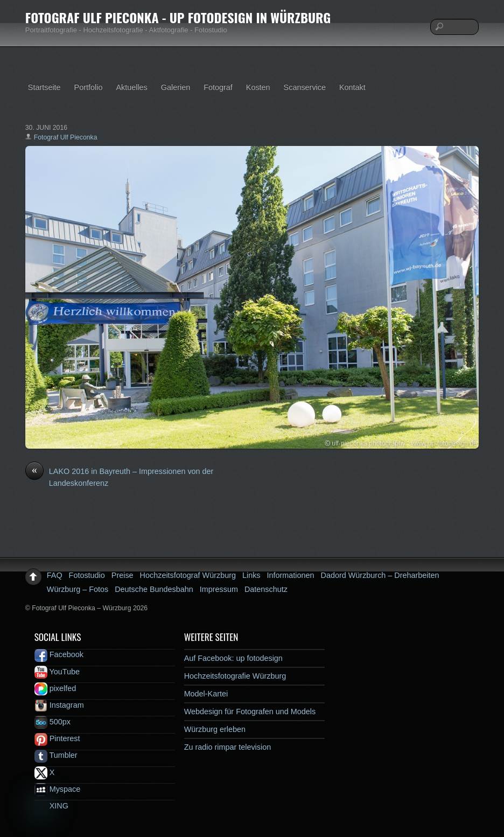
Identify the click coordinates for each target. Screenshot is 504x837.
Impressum (219, 589)
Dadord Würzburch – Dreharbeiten (380, 575)
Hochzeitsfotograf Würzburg (188, 575)
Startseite (44, 87)
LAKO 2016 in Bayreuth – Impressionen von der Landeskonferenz (120, 477)
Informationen (291, 575)
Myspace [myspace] (58, 789)
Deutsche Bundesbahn (154, 589)
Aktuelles (131, 87)
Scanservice (305, 87)
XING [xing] (51, 806)
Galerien (176, 87)
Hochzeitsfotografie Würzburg (235, 676)
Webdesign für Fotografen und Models (250, 712)
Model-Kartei (206, 694)
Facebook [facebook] (59, 654)
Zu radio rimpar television (228, 747)
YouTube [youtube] (57, 672)
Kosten (258, 87)
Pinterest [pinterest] (57, 738)
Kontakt (352, 87)
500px (52, 722)
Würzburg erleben (215, 729)
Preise (122, 575)
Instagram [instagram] (59, 705)
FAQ (55, 575)
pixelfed (55, 688)
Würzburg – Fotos (78, 589)
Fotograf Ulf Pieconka (66, 137)
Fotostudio (87, 575)
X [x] (45, 772)
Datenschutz (266, 589)
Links (251, 575)
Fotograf (218, 87)
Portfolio (89, 87)
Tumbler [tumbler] (56, 755)
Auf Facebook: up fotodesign (233, 658)
